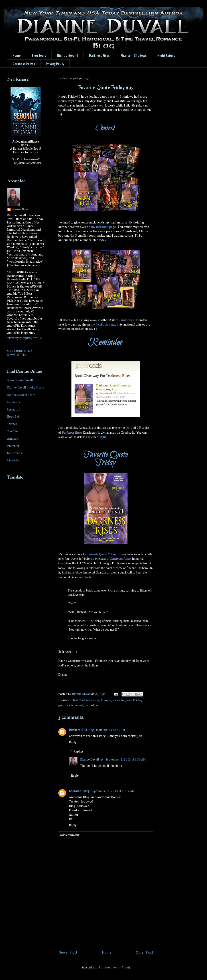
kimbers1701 (78, 730)
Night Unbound (68, 55)
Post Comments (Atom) (114, 968)
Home (17, 55)
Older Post (144, 953)
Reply (73, 742)
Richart (89, 705)
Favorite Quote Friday (127, 700)
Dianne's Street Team (21, 395)
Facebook (14, 402)
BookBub (13, 417)
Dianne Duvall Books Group (26, 388)
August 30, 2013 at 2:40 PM (107, 730)
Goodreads (14, 453)
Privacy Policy (55, 64)
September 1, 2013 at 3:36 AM (126, 760)
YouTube (13, 431)
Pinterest (13, 446)
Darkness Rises (89, 700)
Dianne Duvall (89, 760)
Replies (79, 752)
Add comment (69, 835)
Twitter (12, 424)
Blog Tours (39, 55)
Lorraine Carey (79, 791)
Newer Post (68, 953)
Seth (98, 705)
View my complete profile (24, 338)
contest (73, 700)
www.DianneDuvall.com (23, 380)
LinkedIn (13, 461)
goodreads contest (71, 705)
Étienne (106, 700)
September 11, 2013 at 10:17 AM (113, 791)
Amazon (13, 439)
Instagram (14, 410)
